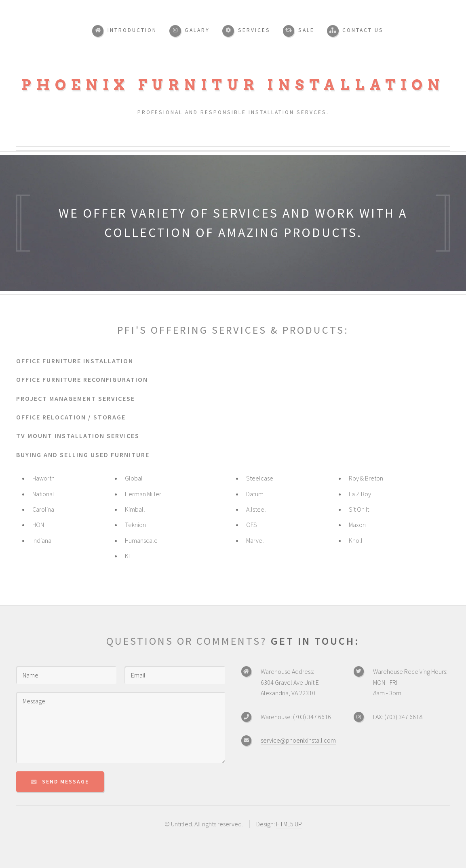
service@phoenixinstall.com (298, 740)
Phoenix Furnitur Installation (233, 85)
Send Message (65, 782)
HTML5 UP (289, 824)
